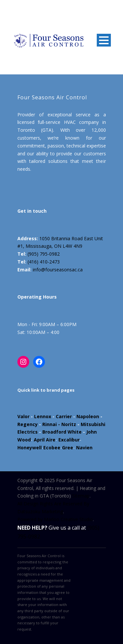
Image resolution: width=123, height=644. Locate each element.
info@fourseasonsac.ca (58, 270)
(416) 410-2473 (44, 262)
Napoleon (88, 416)
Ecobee (52, 448)
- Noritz (66, 424)
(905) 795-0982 (44, 254)
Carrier (64, 416)
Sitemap (81, 496)
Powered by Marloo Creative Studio (55, 519)
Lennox (43, 416)
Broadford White (62, 432)
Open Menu (104, 40)
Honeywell (30, 448)
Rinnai (50, 424)
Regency (28, 424)
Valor (23, 416)
